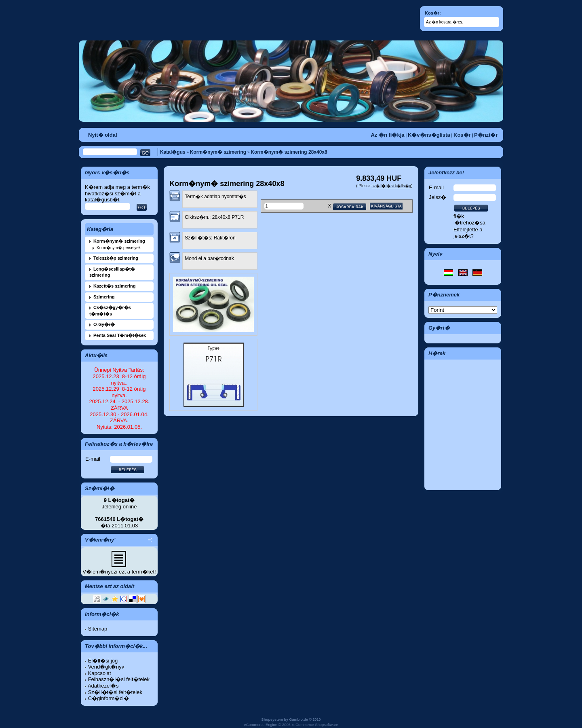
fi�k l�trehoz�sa (469, 219)
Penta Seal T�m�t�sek (120, 335)
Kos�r (462, 135)
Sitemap (98, 629)
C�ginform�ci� (109, 698)
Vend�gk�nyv (106, 667)
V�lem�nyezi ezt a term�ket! (119, 572)
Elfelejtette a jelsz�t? (468, 233)
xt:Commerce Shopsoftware (315, 725)
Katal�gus (173, 152)
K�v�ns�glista (429, 135)
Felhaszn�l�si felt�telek (119, 679)
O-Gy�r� (104, 324)
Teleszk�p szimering (116, 258)
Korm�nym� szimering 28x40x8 (289, 152)
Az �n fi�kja (387, 135)
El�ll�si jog (103, 661)
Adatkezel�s (103, 686)
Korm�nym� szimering (218, 152)
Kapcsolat (100, 673)
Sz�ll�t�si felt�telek (115, 692)
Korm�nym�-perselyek (119, 248)
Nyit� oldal (103, 135)
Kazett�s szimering (115, 286)
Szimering (104, 297)
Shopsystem (272, 720)
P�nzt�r (486, 135)
